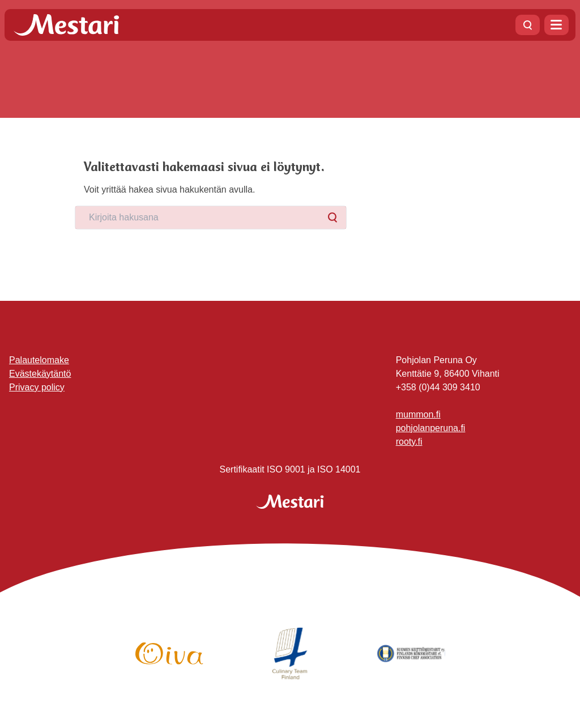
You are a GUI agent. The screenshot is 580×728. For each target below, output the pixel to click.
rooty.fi (409, 442)
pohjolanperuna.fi (431, 428)
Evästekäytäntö (40, 374)
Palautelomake (39, 360)
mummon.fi (418, 414)
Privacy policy (37, 387)
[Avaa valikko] (556, 25)
